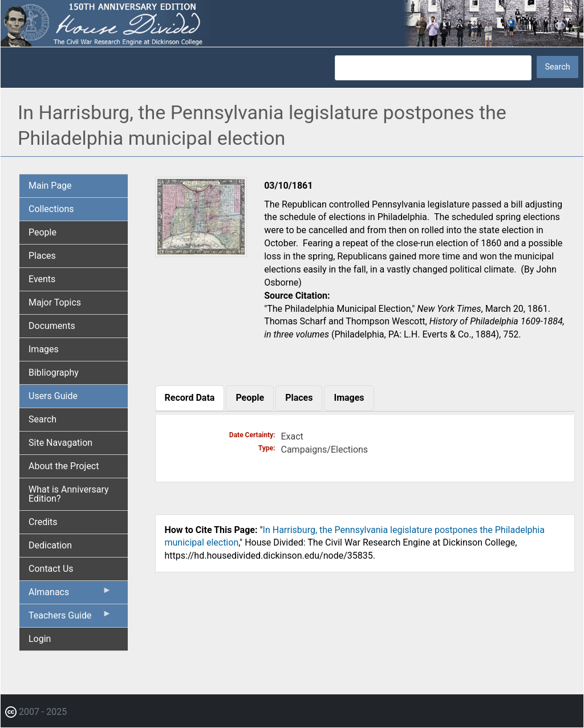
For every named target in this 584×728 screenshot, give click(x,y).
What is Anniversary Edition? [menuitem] (69, 494)
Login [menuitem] (40, 639)
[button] (201, 253)
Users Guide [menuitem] (53, 396)
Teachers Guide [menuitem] (70, 618)
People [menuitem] (42, 232)
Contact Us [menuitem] (51, 569)
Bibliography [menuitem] (54, 373)
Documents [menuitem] (52, 326)
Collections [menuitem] (51, 209)
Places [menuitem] (42, 256)
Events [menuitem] (42, 279)
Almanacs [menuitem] (70, 595)
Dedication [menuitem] (50, 545)
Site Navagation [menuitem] (60, 443)
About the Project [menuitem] (64, 466)
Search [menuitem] (42, 419)
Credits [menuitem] (43, 522)
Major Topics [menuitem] (55, 302)
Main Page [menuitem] (50, 186)
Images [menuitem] (44, 349)
